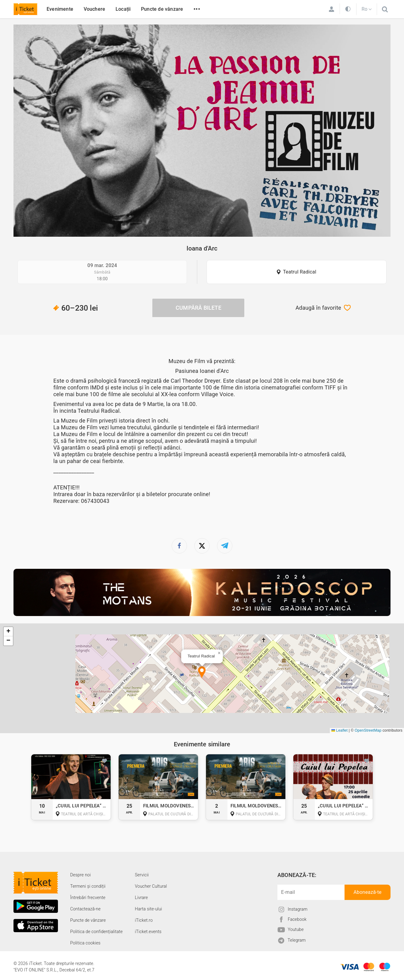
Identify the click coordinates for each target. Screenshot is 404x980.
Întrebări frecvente (88, 898)
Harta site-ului (149, 909)
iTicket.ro (144, 920)
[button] (202, 673)
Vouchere (95, 9)
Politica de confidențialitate (96, 932)
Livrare (141, 898)
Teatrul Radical (300, 272)
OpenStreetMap (368, 730)
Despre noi (80, 875)
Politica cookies (85, 943)
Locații (123, 9)
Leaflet (339, 730)
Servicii (142, 875)
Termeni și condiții (88, 886)
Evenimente (60, 9)
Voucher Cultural (151, 886)
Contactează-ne (85, 909)
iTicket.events (148, 932)
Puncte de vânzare (162, 9)
